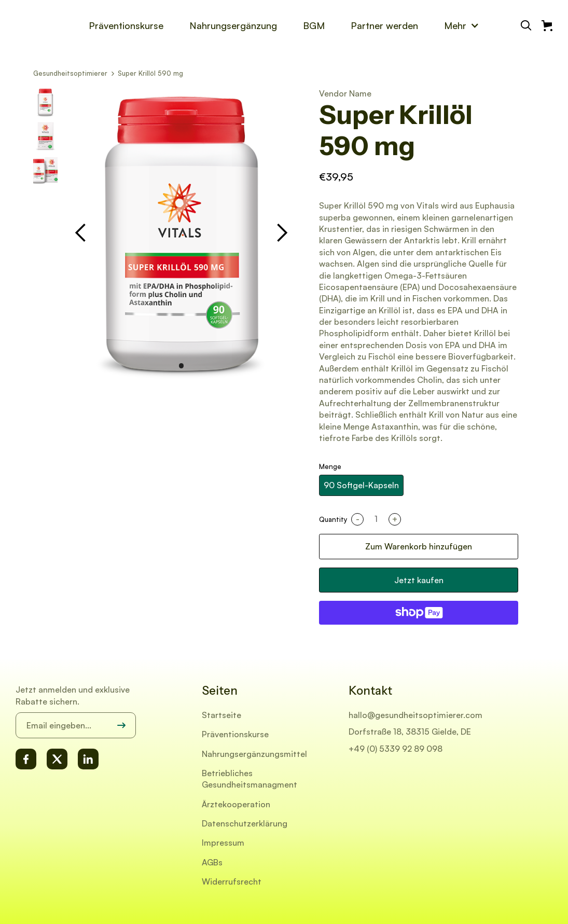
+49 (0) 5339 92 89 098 (396, 749)
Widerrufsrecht (232, 881)
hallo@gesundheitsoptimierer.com (415, 715)
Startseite (221, 715)
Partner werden (384, 25)
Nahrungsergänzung (233, 25)
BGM (314, 25)
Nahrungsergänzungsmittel (254, 754)
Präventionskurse (126, 25)
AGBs (212, 862)
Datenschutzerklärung (245, 823)
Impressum (223, 843)
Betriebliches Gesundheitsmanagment (250, 779)
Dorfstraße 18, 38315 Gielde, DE (410, 732)
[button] (462, 25)
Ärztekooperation (236, 804)
